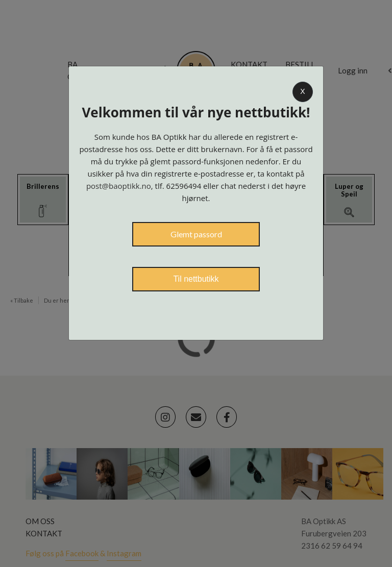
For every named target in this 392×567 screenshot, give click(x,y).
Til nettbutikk (196, 279)
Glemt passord (196, 234)
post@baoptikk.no (119, 186)
